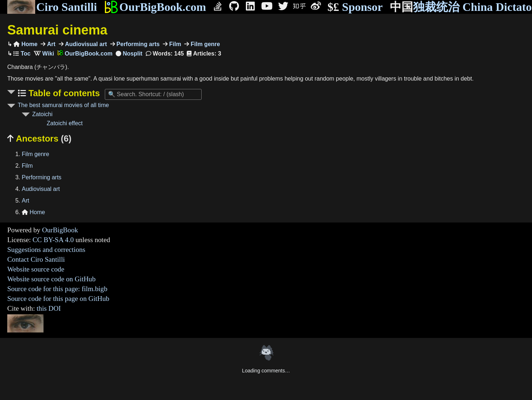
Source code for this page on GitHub (58, 299)
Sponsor (355, 7)
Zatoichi (42, 114)
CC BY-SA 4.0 (53, 240)
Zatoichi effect (65, 123)
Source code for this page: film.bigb (57, 289)
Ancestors (39, 138)
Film (174, 44)
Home (25, 44)
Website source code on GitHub (51, 279)
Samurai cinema (57, 30)
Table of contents (63, 93)
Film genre (204, 44)
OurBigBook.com (155, 7)
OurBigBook (60, 230)
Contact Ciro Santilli (36, 259)
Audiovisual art (85, 44)
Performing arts (137, 44)
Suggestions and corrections (46, 250)
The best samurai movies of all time (63, 105)
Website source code (36, 269)
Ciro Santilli (52, 7)
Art (50, 44)
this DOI (49, 308)
